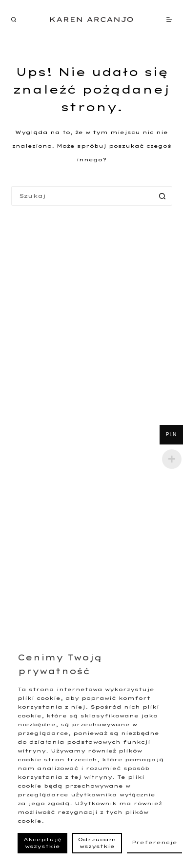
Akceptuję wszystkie (42, 843)
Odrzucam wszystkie (97, 843)
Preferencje (154, 842)
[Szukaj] (14, 19)
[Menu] (169, 19)
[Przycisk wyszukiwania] (163, 196)
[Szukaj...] (82, 196)
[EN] (31, 19)
